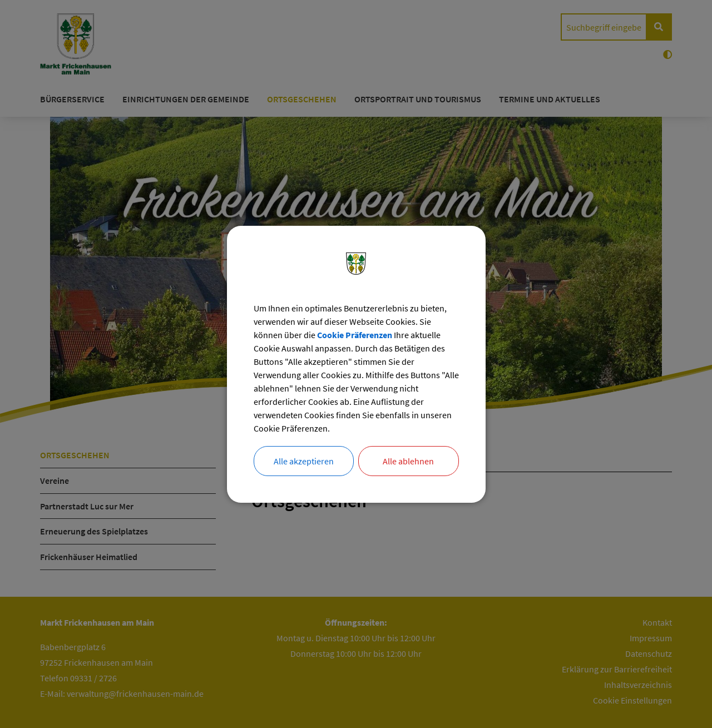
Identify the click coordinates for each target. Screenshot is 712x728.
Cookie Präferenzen (355, 335)
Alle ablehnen (408, 461)
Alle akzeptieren (304, 461)
